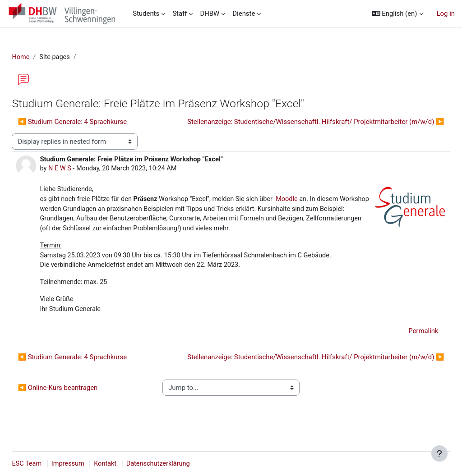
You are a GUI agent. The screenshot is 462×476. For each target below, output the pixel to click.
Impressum (89, 464)
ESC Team (47, 464)
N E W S (80, 169)
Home (41, 57)
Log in (446, 14)
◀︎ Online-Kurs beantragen (78, 402)
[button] (397, 14)
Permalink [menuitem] (403, 345)
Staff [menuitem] (180, 14)
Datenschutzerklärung (182, 464)
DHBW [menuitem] (210, 14)
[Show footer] (439, 453)
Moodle (313, 200)
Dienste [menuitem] (244, 14)
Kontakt (127, 464)
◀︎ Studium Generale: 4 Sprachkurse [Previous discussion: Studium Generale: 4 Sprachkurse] (92, 122)
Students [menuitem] (146, 14)
